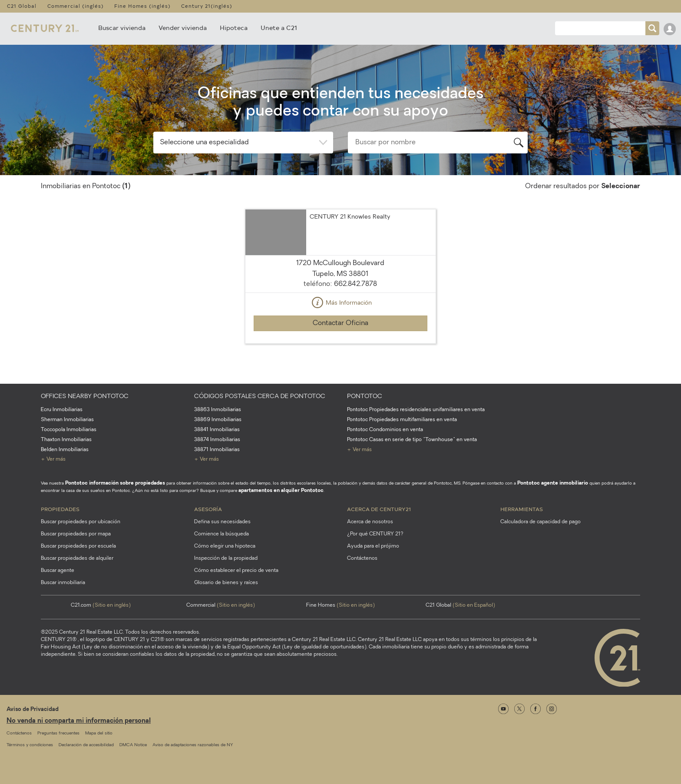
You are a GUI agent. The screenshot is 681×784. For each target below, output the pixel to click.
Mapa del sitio (99, 733)
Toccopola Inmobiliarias (69, 430)
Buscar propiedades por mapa (76, 534)
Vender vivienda (183, 28)
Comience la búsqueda (221, 534)
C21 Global (22, 6)
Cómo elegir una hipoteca (225, 546)
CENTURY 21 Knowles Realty (350, 217)
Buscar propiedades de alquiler (77, 558)
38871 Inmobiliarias (217, 450)
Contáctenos (362, 558)
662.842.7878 (355, 284)
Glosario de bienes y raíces (226, 583)
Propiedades (60, 509)
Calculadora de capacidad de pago (541, 522)
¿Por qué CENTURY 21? (375, 534)
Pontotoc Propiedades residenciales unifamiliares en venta (416, 410)
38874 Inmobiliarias (217, 440)
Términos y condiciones (30, 745)
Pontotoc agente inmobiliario (553, 483)
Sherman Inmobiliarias (67, 420)
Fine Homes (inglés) (142, 6)
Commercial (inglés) (76, 6)
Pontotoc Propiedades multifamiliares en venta (402, 420)
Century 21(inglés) (207, 6)
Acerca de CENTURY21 (379, 509)
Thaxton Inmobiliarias (66, 440)
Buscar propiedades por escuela (78, 546)
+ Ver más (53, 459)
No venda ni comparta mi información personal (79, 721)
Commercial (221, 605)
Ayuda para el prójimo (373, 546)
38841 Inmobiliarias (217, 430)
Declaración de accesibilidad (86, 745)
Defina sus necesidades (222, 522)
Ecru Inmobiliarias (62, 410)
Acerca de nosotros (370, 522)
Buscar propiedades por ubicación (81, 522)
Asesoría (208, 509)
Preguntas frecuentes (58, 733)
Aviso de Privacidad (33, 709)
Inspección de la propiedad (226, 558)
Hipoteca (234, 28)
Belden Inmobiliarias (65, 450)
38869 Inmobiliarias (218, 420)
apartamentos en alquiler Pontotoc (281, 491)
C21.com (101, 605)
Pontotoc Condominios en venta (385, 430)
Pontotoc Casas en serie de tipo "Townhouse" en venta (412, 440)
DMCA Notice (133, 745)
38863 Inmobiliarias (218, 410)
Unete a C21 (279, 28)
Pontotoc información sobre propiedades (115, 483)
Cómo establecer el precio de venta (236, 571)
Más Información (340, 303)
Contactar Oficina (340, 323)
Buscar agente (58, 571)
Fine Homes (340, 605)
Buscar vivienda (122, 28)
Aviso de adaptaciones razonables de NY (193, 745)
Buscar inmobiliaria (63, 583)
